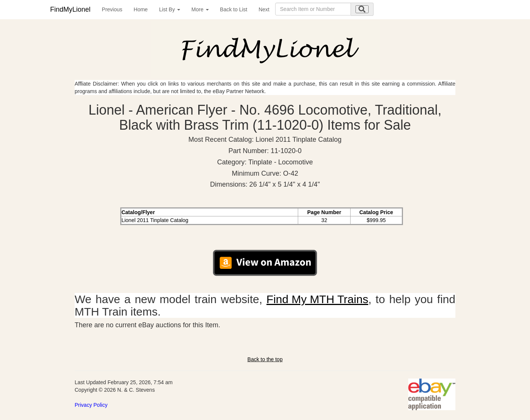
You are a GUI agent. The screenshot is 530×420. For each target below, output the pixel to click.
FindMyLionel (70, 9)
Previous (112, 9)
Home (141, 9)
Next (264, 9)
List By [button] (170, 9)
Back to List (234, 9)
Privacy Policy (91, 405)
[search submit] (362, 9)
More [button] (200, 9)
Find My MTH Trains (317, 299)
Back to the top (265, 359)
